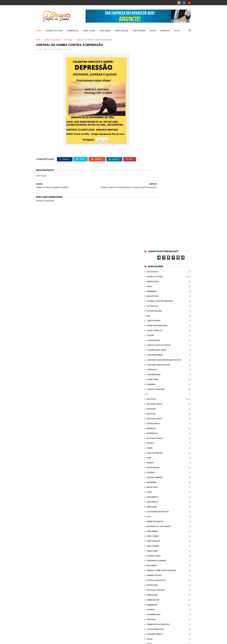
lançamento (153, 286)
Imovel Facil (152, 277)
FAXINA (150, 237)
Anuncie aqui (153, 71)
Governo (151, 262)
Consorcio (152, 159)
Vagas (150, 428)
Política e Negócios (156, 370)
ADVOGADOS (152, 61)
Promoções (152, 375)
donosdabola (153, 213)
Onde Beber (105, 31)
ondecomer (152, 340)
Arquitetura (153, 86)
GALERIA (150, 252)
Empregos (165, 31)
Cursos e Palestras (156, 179)
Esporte (150, 233)
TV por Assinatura (155, 419)
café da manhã (154, 110)
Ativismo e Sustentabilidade (160, 90)
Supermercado (154, 404)
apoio (149, 76)
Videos (153, 31)
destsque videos (154, 208)
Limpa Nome (152, 296)
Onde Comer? (153, 326)
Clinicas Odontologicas (159, 135)
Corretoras (152, 169)
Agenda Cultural (54, 31)
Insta (177, 31)
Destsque (151, 203)
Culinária (151, 174)
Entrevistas (152, 223)
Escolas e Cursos (155, 228)
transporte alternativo (158, 414)
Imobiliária (152, 272)
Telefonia (151, 409)
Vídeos (150, 443)
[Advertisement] (168, 607)
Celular (150, 125)
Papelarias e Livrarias (156, 350)
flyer (149, 247)
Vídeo (149, 433)
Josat (149, 281)
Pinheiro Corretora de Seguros (161, 360)
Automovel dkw (154, 100)
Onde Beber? (152, 321)
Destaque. (151, 198)
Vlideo (150, 453)
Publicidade (152, 384)
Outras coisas (154, 345)
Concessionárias (155, 144)
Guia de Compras (155, 267)
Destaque (68, 40)
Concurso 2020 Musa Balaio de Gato (164, 149)
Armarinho (152, 81)
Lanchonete (152, 291)
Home (39, 31)
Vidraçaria (152, 448)
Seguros (151, 399)
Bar (148, 105)
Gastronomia (153, 257)
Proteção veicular (156, 379)
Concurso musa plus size (158, 154)
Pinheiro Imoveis (154, 365)
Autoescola (152, 95)
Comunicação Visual (157, 139)
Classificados (153, 130)
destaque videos (154, 193)
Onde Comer (89, 31)
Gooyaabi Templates (83, 640)
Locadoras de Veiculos (158, 301)
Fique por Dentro (155, 242)
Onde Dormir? (153, 335)
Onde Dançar (122, 31)
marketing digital (155, 311)
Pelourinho (152, 355)
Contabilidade (154, 164)
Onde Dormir (139, 31)
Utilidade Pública (155, 424)
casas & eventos (154, 120)
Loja (149, 306)
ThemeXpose (52, 640)
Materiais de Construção (159, 316)
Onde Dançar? (153, 330)
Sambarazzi (73, 31)
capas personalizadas (157, 115)
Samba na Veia (153, 389)
